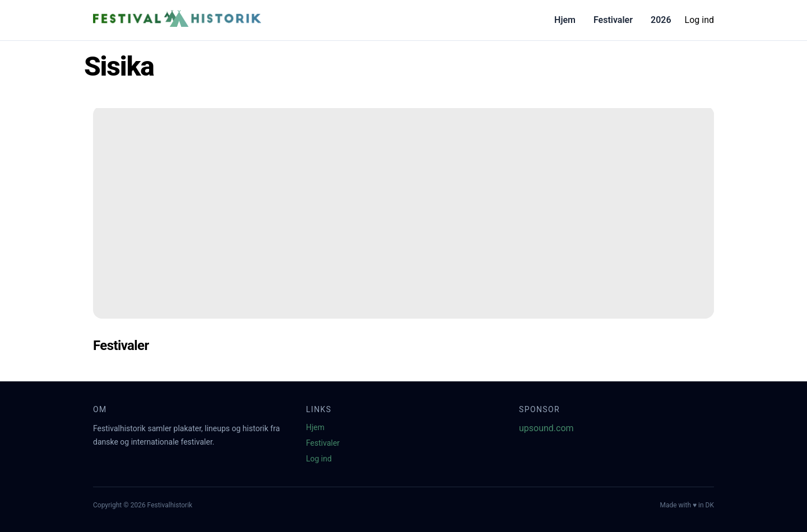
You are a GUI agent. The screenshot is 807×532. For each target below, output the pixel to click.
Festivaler (613, 20)
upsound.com (546, 428)
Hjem (565, 20)
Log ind (699, 20)
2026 (661, 20)
